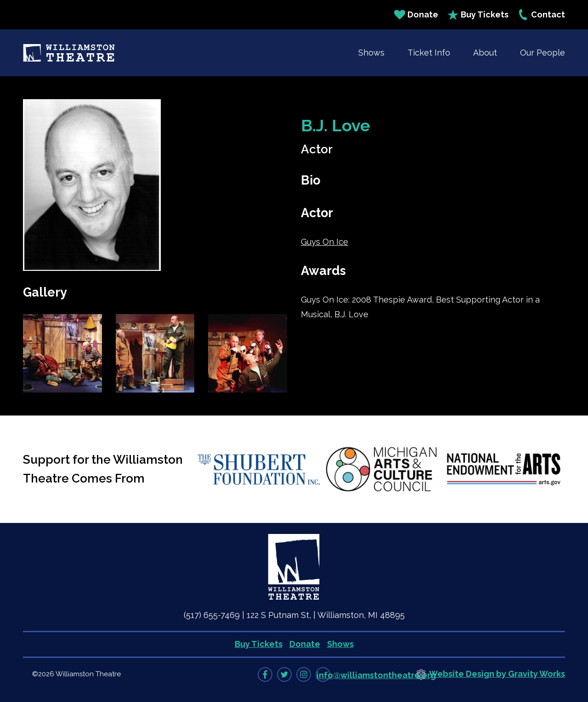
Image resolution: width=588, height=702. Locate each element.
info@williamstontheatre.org (376, 675)
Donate (416, 15)
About (485, 53)
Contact (541, 15)
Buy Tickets (478, 15)
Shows (371, 53)
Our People (543, 53)
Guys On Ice (325, 242)
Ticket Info (429, 53)
